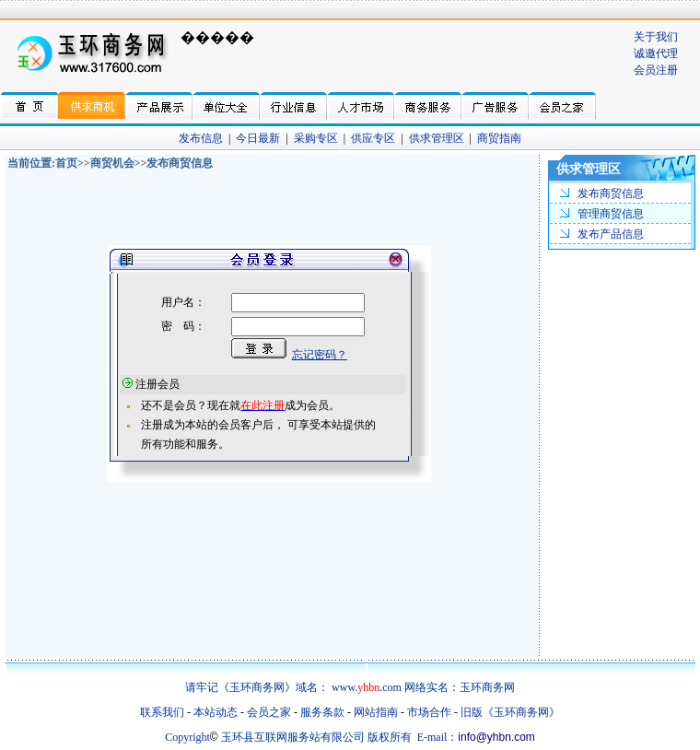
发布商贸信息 (611, 193)
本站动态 (216, 712)
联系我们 (162, 712)
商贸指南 (499, 138)
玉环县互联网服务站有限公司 (293, 737)
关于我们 (656, 37)
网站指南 (376, 712)
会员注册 (656, 70)
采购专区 (316, 138)
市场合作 (429, 712)
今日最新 (258, 138)
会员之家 (269, 712)
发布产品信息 (611, 234)
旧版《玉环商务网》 (510, 712)
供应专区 (373, 138)
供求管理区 (437, 138)
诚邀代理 (656, 53)
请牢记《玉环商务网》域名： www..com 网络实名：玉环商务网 (350, 687)
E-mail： (438, 737)
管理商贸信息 (611, 214)
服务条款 (322, 712)
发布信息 (201, 138)
